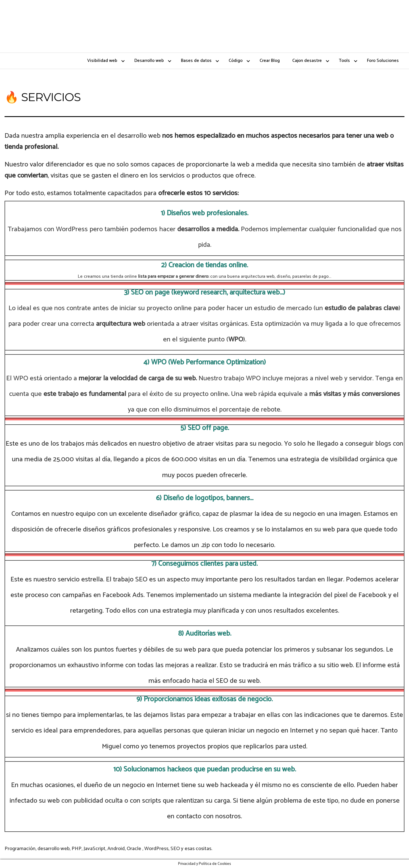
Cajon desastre (307, 61)
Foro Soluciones (383, 61)
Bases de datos (196, 61)
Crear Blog (270, 61)
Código (236, 61)
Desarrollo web (149, 61)
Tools (344, 61)
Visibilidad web (102, 61)
